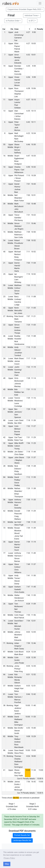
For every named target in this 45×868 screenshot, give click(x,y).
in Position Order (12, 21)
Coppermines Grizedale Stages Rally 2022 (24, 9)
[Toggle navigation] (40, 3)
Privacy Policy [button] (9, 858)
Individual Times (31, 15)
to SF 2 (32, 21)
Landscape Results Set (22, 840)
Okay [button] (7, 864)
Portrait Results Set (22, 835)
